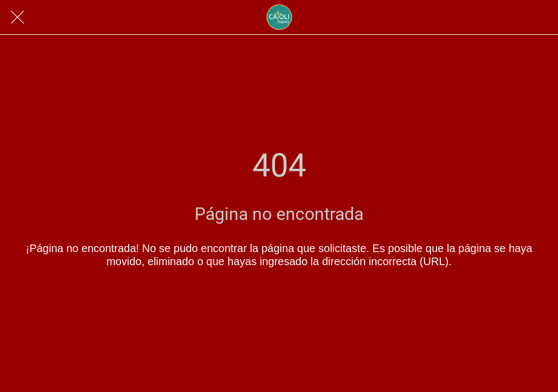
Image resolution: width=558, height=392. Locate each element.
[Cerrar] (17, 17)
